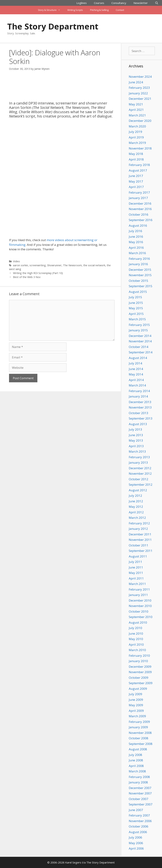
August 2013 (138, 424)
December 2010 (140, 600)
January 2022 (138, 93)
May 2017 (136, 181)
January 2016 (138, 264)
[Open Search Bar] (157, 3)
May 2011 (136, 573)
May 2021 (136, 104)
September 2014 (141, 352)
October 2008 (139, 738)
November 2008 (140, 733)
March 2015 (137, 319)
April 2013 (136, 446)
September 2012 (141, 485)
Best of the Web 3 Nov (27, 277)
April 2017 (136, 187)
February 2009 (139, 722)
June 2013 (136, 435)
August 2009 (138, 689)
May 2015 (136, 308)
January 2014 (138, 396)
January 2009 (138, 727)
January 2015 (138, 330)
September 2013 (141, 418)
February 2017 (139, 192)
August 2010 (138, 622)
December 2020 (140, 121)
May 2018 (136, 154)
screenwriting (38, 265)
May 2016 (136, 242)
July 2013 (135, 429)
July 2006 (135, 837)
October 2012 (139, 479)
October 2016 (139, 214)
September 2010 (141, 617)
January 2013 (138, 462)
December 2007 (140, 788)
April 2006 (136, 848)
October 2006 (139, 826)
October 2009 (139, 678)
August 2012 (138, 490)
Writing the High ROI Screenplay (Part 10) (38, 273)
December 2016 (140, 203)
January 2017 (138, 198)
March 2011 (137, 584)
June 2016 (136, 237)
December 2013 (140, 402)
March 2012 (137, 518)
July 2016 (135, 231)
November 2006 (140, 821)
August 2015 (138, 292)
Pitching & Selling (99, 10)
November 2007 (140, 793)
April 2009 (136, 711)
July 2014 (135, 363)
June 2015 (136, 303)
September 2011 (141, 551)
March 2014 (137, 385)
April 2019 (136, 137)
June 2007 (136, 810)
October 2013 (139, 413)
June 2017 (136, 176)
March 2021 (137, 115)
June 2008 (136, 760)
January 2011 (138, 595)
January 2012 (138, 529)
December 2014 (140, 336)
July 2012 (135, 496)
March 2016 (137, 253)
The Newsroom (72, 265)
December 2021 (140, 99)
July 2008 (135, 755)
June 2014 (136, 369)
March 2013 (137, 451)
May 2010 (136, 639)
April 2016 (136, 248)
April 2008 (136, 766)
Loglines (82, 3)
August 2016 (138, 225)
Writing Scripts (75, 10)
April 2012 (136, 512)
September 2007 (141, 804)
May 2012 (136, 507)
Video (16, 261)
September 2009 (141, 683)
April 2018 (136, 159)
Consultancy (119, 3)
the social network (94, 265)
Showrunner (54, 265)
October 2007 (139, 799)
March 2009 (137, 716)
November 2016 (140, 209)
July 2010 (135, 628)
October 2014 (139, 347)
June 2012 (136, 501)
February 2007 (139, 815)
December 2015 (140, 270)
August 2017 (138, 170)
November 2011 (140, 540)
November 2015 (140, 275)
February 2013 (139, 457)
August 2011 (138, 556)
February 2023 (139, 88)
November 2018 (140, 148)
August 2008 (138, 749)
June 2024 (136, 82)
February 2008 (139, 777)
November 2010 (140, 606)
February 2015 (139, 325)
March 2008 (137, 771)
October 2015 (139, 281)
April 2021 (136, 110)
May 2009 (136, 705)
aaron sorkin (20, 265)
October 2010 (139, 611)
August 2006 (138, 832)
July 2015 (135, 297)
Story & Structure (51, 10)
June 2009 (136, 700)
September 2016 (141, 220)
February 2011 (139, 589)
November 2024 (140, 77)
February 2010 (139, 656)
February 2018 (139, 165)
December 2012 (140, 468)
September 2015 (141, 286)
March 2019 (137, 143)
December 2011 (140, 534)
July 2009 (135, 694)
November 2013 (140, 407)
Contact (120, 10)
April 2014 (136, 380)
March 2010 (137, 650)
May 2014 (136, 374)
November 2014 (140, 341)
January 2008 (138, 782)
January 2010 (138, 661)
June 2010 (136, 633)
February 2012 (139, 523)
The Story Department (53, 26)
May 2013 (136, 440)
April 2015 (136, 314)
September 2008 (141, 744)
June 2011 (136, 567)
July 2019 (135, 132)
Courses (99, 3)
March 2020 (137, 126)
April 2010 (136, 644)
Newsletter (141, 3)
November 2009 (140, 672)
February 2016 (139, 259)
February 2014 (139, 391)
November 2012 (140, 473)
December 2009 (140, 667)
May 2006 (136, 843)
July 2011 (135, 562)
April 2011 (136, 578)
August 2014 (138, 358)
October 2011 (139, 545)
